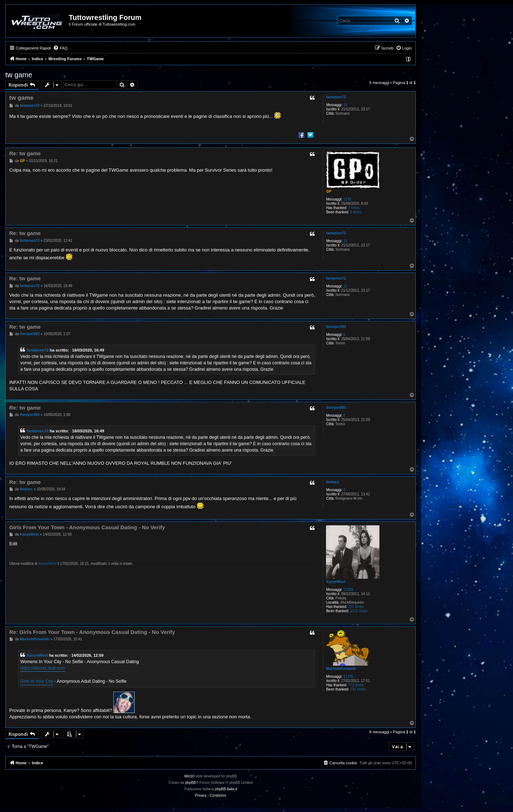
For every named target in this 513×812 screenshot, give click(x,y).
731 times (358, 689)
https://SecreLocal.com (43, 668)
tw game (19, 75)
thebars (332, 482)
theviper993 (336, 327)
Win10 (189, 776)
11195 (348, 676)
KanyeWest (336, 582)
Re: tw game (25, 153)
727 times (356, 607)
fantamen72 (336, 97)
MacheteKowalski (341, 669)
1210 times (359, 611)
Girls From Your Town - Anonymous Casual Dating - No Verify (87, 527)
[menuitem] (60, 48)
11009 (348, 590)
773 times (356, 685)
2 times (354, 208)
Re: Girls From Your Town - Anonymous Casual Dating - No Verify (92, 632)
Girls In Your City (37, 681)
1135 (347, 199)
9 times (356, 212)
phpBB (191, 783)
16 (345, 105)
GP (328, 191)
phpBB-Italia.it (226, 789)
